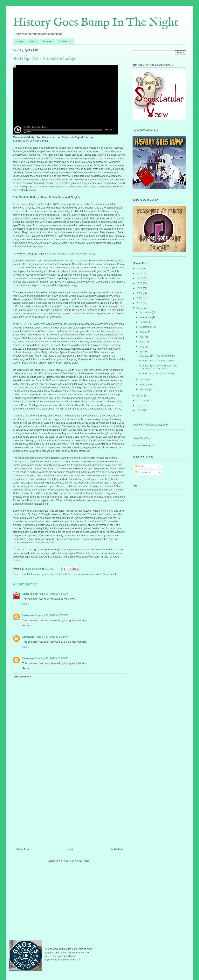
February (145, 385)
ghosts (45, 574)
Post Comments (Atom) (77, 861)
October (144, 322)
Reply (26, 604)
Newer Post (22, 849)
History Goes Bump (142, 438)
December (146, 312)
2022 (140, 288)
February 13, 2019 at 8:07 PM (52, 658)
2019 (140, 303)
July (142, 337)
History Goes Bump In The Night (96, 23)
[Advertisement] (69, 807)
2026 (140, 268)
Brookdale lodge (31, 574)
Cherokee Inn (30, 594)
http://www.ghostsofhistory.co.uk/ (63, 960)
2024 (140, 278)
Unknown (28, 615)
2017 (140, 396)
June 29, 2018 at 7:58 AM (54, 594)
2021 (140, 293)
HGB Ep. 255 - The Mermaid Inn (157, 356)
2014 (140, 410)
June (143, 342)
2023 (140, 283)
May (142, 347)
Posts (140, 466)
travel (113, 574)
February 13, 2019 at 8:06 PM (52, 637)
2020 (140, 298)
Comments (142, 472)
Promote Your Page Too (144, 445)
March (143, 380)
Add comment (23, 677)
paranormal (88, 574)
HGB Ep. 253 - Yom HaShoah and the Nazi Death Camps (158, 367)
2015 (140, 406)
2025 (140, 274)
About (33, 41)
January (144, 389)
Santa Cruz (102, 574)
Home (20, 41)
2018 (140, 308)
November (146, 317)
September (146, 327)
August (144, 332)
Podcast (47, 41)
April (142, 351)
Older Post (117, 849)
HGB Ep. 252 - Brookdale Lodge (157, 374)
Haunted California (61, 574)
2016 (140, 400)
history (76, 574)
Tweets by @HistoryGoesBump (150, 425)
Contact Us (65, 41)
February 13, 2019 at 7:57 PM (52, 615)
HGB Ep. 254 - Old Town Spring (157, 361)
